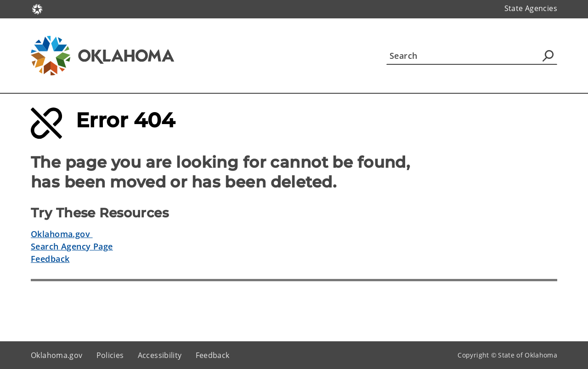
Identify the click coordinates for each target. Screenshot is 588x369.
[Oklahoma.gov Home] (37, 9)
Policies (110, 355)
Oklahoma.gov (62, 234)
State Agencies (531, 8)
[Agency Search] (548, 56)
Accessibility (160, 355)
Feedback (50, 259)
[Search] (472, 56)
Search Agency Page (72, 246)
